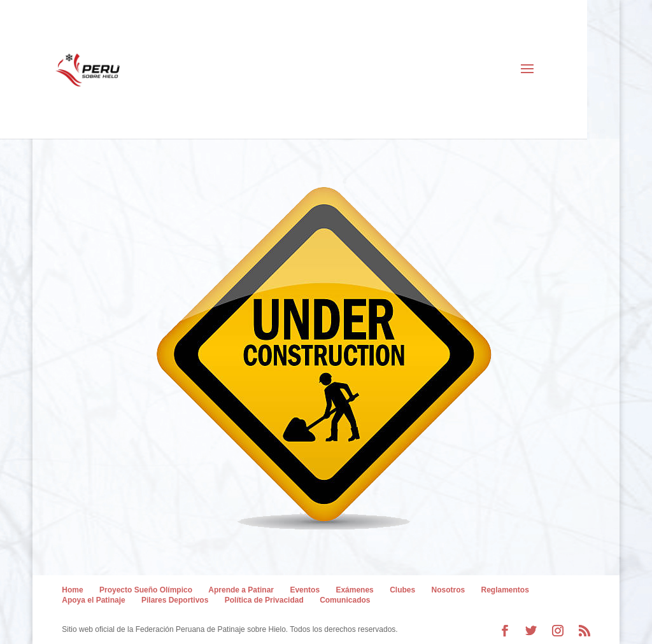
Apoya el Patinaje (93, 600)
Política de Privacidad (264, 600)
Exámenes (354, 590)
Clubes (402, 590)
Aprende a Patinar (241, 590)
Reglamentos (505, 590)
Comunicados (345, 600)
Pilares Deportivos (175, 600)
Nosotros (449, 590)
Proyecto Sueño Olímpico (146, 590)
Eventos (305, 590)
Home (72, 590)
